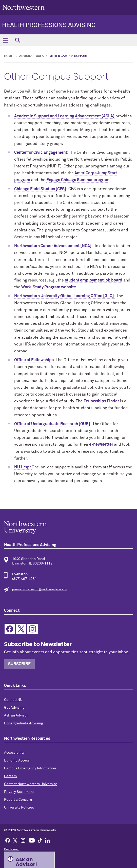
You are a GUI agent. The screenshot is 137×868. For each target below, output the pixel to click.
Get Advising (14, 708)
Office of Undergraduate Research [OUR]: (53, 424)
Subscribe (19, 664)
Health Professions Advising (49, 25)
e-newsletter (101, 444)
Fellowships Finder (101, 401)
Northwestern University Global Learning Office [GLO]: (65, 296)
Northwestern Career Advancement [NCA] (53, 246)
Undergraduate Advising (24, 723)
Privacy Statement (19, 792)
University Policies (19, 808)
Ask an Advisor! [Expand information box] (26, 861)
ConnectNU (13, 700)
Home (9, 56)
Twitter (21, 629)
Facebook (10, 629)
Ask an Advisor (16, 715)
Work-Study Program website (49, 287)
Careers (10, 776)
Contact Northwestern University (30, 784)
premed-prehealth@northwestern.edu (40, 590)
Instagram (33, 629)
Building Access (17, 761)
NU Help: (23, 467)
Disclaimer (12, 850)
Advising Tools (32, 56)
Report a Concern (18, 800)
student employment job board (94, 280)
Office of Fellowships (34, 360)
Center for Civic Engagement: (42, 153)
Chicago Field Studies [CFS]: (41, 189)
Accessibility (14, 753)
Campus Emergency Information (30, 768)
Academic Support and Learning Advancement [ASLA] (64, 116)
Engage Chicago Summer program (78, 180)
